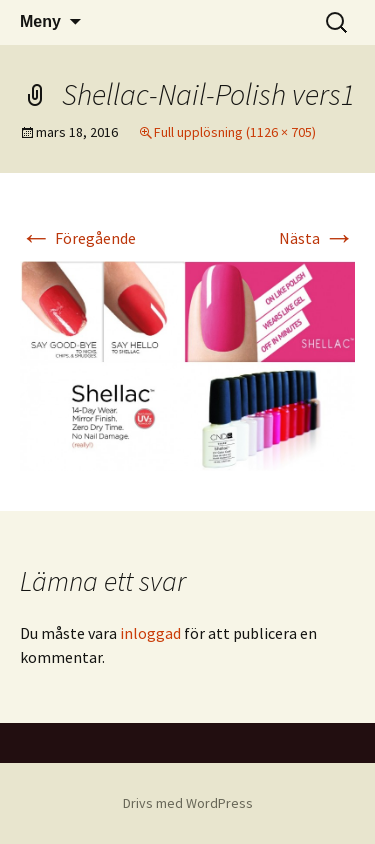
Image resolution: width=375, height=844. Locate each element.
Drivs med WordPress (188, 803)
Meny (40, 21)
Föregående (78, 238)
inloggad (150, 633)
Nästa (317, 238)
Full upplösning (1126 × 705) (235, 132)
